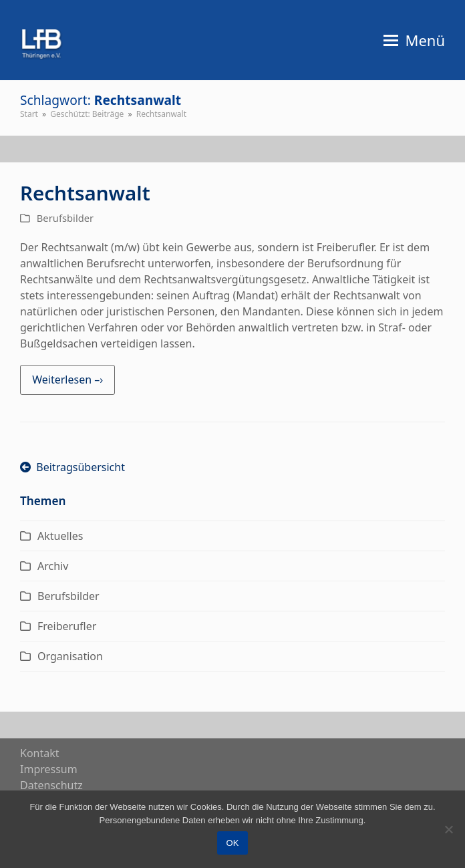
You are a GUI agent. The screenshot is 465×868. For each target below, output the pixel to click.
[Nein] (448, 829)
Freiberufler (67, 626)
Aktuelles (60, 536)
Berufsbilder (65, 218)
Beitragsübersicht (72, 467)
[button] (414, 40)
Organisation (70, 656)
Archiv (53, 566)
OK (233, 843)
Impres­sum (49, 769)
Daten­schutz (51, 785)
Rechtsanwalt (85, 193)
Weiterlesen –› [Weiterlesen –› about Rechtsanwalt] (67, 380)
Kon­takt (40, 753)
